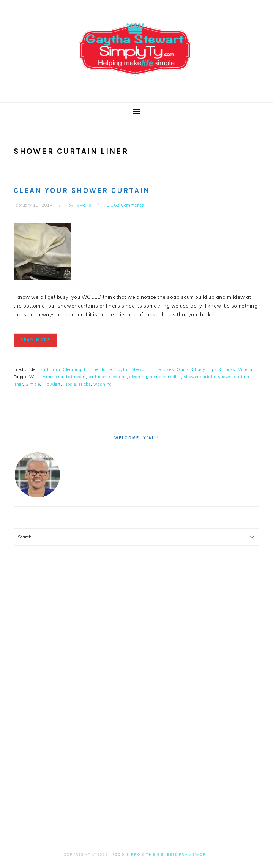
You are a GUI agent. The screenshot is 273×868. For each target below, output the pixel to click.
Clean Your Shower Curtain (82, 191)
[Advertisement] (71, 689)
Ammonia (53, 377)
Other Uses (162, 369)
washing (103, 384)
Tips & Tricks (222, 369)
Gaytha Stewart (131, 369)
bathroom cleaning (108, 377)
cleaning (138, 377)
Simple (33, 384)
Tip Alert (52, 384)
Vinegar (246, 369)
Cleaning (72, 369)
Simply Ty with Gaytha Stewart (137, 49)
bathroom (76, 377)
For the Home (98, 369)
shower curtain (200, 377)
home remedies (165, 377)
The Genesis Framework (178, 855)
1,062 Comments (125, 205)
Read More (36, 340)
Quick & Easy (191, 369)
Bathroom (50, 369)
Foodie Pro (126, 855)
